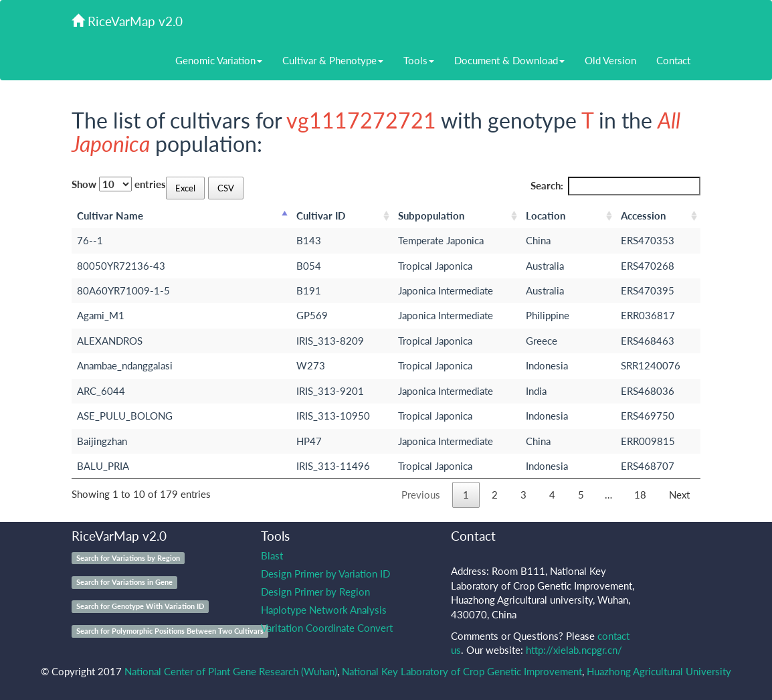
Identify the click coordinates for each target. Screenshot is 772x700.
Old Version (610, 60)
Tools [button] (419, 60)
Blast (272, 555)
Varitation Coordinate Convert (327, 628)
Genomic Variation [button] (219, 60)
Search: (616, 186)
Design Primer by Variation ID (325, 574)
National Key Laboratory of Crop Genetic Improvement (462, 671)
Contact (673, 60)
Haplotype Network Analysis (324, 610)
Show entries (119, 184)
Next (679, 495)
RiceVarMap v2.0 (127, 21)
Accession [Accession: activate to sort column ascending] (643, 215)
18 (640, 495)
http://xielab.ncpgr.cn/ (574, 650)
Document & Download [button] (509, 60)
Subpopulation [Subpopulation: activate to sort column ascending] (431, 215)
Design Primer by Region (315, 592)
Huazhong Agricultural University (659, 671)
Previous (421, 495)
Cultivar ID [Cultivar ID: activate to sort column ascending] (321, 215)
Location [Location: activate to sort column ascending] (546, 215)
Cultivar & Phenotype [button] (333, 60)
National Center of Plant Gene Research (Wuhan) (231, 671)
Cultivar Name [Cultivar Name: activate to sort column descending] (110, 215)
